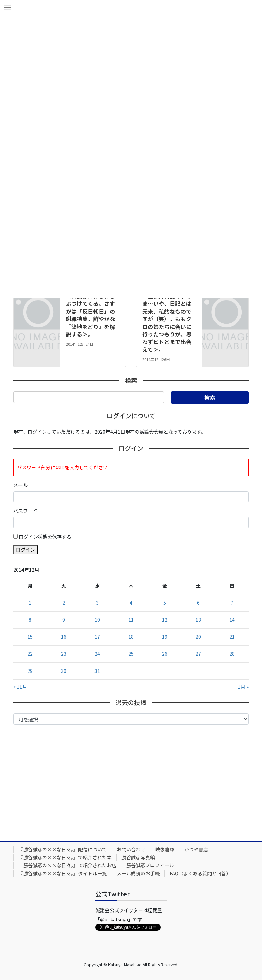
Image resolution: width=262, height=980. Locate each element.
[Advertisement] (131, 781)
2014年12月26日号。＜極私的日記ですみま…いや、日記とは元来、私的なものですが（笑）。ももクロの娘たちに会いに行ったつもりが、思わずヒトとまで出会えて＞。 (168, 319)
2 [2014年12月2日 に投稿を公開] (64, 603)
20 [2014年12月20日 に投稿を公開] (198, 637)
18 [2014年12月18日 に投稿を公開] (131, 637)
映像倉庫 (165, 849)
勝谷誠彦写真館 (138, 857)
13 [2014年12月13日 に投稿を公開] (198, 620)
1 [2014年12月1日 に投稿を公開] (30, 603)
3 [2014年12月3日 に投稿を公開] (97, 603)
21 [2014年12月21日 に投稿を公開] (232, 637)
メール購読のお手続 (138, 873)
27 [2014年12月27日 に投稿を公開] (198, 654)
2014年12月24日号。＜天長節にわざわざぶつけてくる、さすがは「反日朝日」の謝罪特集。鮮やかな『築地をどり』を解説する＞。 (92, 311)
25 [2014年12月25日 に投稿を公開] (131, 654)
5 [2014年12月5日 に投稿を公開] (165, 603)
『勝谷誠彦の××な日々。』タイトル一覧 (63, 873)
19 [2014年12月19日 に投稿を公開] (165, 637)
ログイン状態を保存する (45, 537)
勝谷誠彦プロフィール (150, 865)
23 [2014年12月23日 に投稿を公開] (64, 654)
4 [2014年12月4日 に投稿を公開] (131, 603)
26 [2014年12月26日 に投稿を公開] (165, 654)
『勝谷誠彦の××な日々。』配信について (63, 849)
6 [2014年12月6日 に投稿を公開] (198, 603)
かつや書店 (196, 849)
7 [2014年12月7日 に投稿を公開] (232, 603)
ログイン (26, 549)
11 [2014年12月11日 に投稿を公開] (131, 620)
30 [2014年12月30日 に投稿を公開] (64, 671)
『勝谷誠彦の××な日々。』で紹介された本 (65, 857)
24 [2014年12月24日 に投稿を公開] (97, 654)
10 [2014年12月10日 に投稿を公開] (97, 620)
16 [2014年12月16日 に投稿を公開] (64, 637)
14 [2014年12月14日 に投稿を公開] (232, 620)
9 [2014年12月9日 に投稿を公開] (64, 620)
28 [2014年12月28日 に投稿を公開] (232, 654)
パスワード (25, 511)
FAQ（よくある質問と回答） (200, 873)
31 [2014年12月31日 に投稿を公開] (97, 671)
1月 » (243, 687)
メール (20, 485)
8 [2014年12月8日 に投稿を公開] (30, 620)
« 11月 (20, 687)
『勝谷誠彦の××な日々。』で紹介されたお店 (67, 865)
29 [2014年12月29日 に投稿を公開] (30, 671)
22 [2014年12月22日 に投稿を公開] (30, 654)
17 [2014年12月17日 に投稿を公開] (97, 637)
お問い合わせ (131, 849)
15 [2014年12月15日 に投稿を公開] (30, 637)
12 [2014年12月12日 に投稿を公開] (165, 620)
